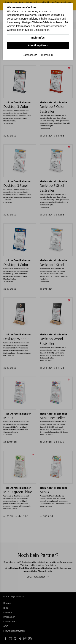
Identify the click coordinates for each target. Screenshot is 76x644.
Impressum (47, 55)
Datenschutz (30, 55)
